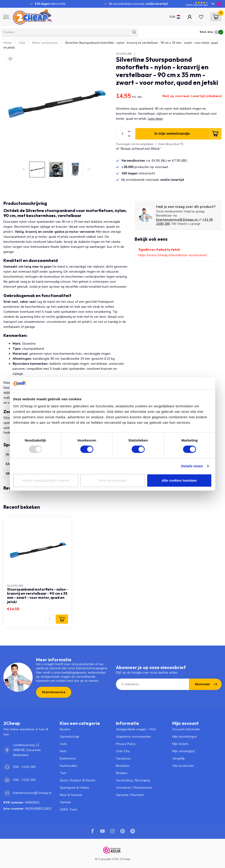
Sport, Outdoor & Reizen (78, 780)
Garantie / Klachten (130, 795)
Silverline (124, 54)
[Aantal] (50, 619)
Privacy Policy (126, 744)
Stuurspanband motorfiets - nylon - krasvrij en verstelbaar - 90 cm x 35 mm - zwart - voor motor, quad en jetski (37, 596)
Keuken (65, 729)
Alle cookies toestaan (179, 480)
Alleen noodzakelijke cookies (46, 480)
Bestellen (123, 766)
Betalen (122, 773)
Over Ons (123, 751)
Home (8, 43)
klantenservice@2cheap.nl (177, 220)
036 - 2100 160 (24, 767)
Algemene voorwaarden (133, 737)
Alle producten (183, 766)
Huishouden (68, 766)
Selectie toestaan (113, 480)
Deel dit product (171, 144)
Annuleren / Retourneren (134, 788)
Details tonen (192, 466)
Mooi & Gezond (71, 795)
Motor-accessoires (45, 43)
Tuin (63, 773)
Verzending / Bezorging (133, 780)
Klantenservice (54, 692)
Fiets (63, 751)
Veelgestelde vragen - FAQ (136, 729)
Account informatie (186, 729)
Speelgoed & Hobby (74, 788)
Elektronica (68, 758)
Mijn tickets (180, 744)
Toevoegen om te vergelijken (135, 144)
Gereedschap (69, 737)
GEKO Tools (69, 810)
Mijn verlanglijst (184, 751)
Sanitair (65, 802)
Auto (22, 43)
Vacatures (123, 758)
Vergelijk (179, 758)
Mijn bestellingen (185, 737)
